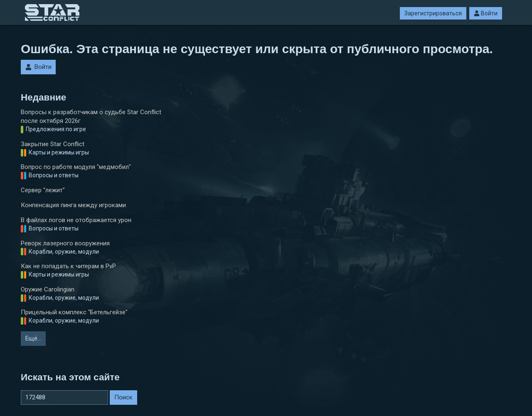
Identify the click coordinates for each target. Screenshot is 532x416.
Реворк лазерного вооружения (65, 243)
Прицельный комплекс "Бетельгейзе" (74, 312)
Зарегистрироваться (433, 13)
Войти (486, 13)
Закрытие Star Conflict (53, 144)
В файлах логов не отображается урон (76, 220)
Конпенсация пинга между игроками (73, 205)
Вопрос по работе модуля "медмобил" (76, 167)
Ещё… (33, 338)
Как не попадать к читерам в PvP (68, 266)
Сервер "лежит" (43, 190)
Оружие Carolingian (48, 289)
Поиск (123, 397)
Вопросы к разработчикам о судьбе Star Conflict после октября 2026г (91, 116)
